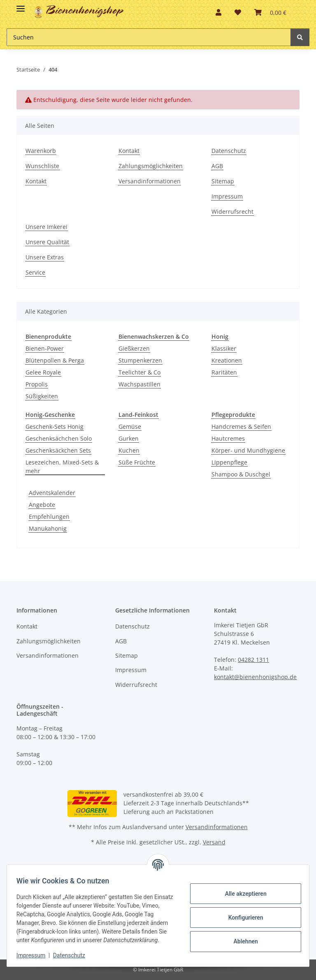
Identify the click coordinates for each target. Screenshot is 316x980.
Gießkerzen (134, 348)
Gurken (129, 438)
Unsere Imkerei (46, 227)
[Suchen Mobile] (149, 37)
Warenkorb (41, 151)
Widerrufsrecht (232, 211)
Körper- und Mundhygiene (248, 450)
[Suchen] (300, 37)
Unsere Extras (45, 257)
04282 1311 (253, 660)
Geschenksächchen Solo (59, 438)
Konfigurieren (242, 913)
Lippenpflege (229, 462)
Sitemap (223, 181)
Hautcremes (228, 438)
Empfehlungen (49, 517)
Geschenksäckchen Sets (58, 450)
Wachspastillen (139, 384)
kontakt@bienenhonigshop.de (255, 677)
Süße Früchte (137, 462)
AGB (217, 166)
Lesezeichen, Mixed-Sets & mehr (62, 467)
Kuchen (129, 450)
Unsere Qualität (47, 242)
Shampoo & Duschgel (241, 474)
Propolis (37, 384)
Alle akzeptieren (242, 889)
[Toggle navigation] (21, 5)
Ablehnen (242, 937)
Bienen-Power (45, 348)
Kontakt (36, 181)
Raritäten (224, 372)
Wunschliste (42, 166)
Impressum (227, 196)
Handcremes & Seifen (241, 426)
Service (35, 272)
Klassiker (224, 348)
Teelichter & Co (139, 372)
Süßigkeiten (42, 396)
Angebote (42, 505)
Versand (214, 842)
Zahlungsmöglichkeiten (151, 166)
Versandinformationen (150, 181)
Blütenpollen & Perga (55, 360)
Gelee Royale (43, 372)
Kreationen (227, 360)
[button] (218, 12)
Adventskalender (52, 493)
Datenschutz (229, 151)
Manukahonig (48, 528)
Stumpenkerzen (140, 360)
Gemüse (130, 426)
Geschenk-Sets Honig (55, 426)
